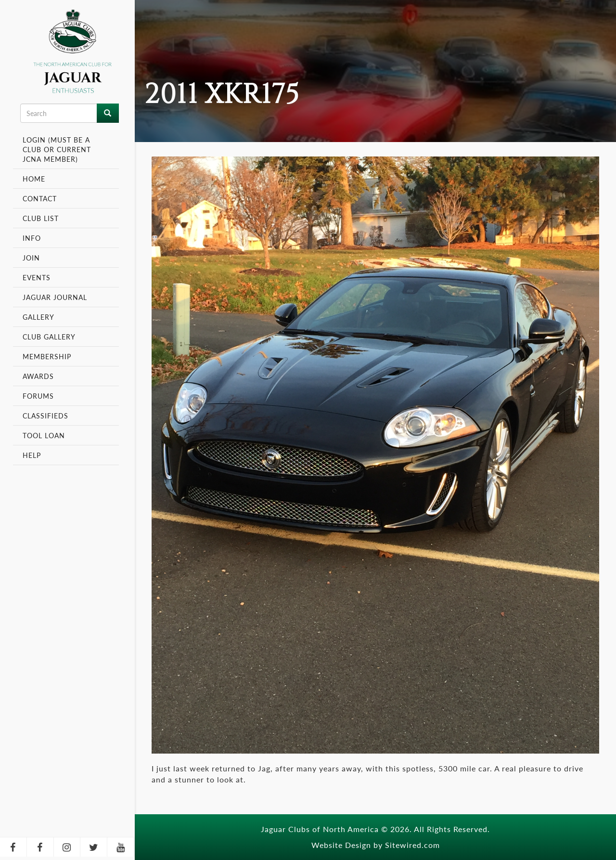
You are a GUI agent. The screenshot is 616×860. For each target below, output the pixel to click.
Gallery (38, 317)
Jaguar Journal (55, 297)
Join (31, 258)
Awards (38, 376)
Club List (41, 218)
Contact (40, 198)
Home (34, 179)
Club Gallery (49, 337)
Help (32, 455)
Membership (48, 356)
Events (38, 277)
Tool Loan (44, 435)
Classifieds (45, 416)
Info (33, 238)
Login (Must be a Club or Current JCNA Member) (57, 149)
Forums (38, 396)
